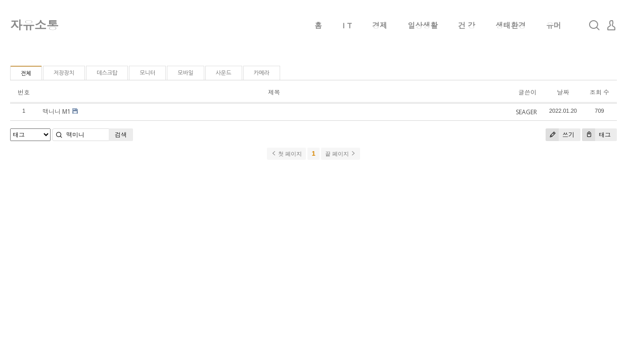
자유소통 (34, 25)
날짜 (563, 92)
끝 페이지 (341, 154)
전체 (26, 74)
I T (347, 25)
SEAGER (526, 112)
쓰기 (560, 135)
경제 (380, 25)
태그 (596, 135)
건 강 (467, 25)
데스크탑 (107, 73)
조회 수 (599, 92)
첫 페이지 (286, 154)
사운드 (224, 73)
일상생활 (423, 25)
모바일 (185, 73)
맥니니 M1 (57, 111)
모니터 (147, 73)
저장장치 (64, 73)
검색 (121, 135)
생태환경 (511, 25)
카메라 (262, 73)
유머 (554, 25)
